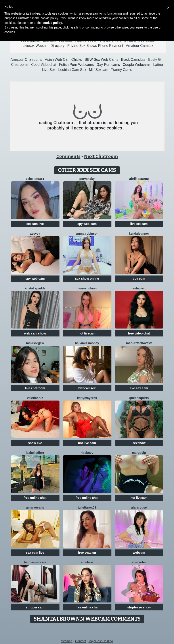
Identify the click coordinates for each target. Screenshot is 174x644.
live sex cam (139, 388)
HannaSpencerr (35, 562)
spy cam (139, 279)
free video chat (139, 333)
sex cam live (35, 553)
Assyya (35, 234)
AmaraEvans (35, 507)
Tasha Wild (139, 288)
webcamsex (87, 388)
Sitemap (67, 641)
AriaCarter (139, 562)
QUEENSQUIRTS (139, 398)
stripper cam (35, 607)
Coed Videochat (44, 65)
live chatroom (35, 388)
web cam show (35, 333)
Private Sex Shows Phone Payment (95, 46)
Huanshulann (87, 288)
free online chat (35, 498)
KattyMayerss (87, 398)
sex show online (87, 279)
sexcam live (35, 224)
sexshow (139, 443)
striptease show (139, 607)
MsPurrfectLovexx (139, 343)
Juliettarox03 (87, 507)
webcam (139, 553)
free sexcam (87, 553)
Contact (80, 641)
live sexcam (139, 224)
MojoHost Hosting (101, 641)
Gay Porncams (108, 65)
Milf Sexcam (98, 70)
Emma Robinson (87, 234)
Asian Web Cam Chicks (63, 60)
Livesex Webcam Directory (44, 46)
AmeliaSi (87, 562)
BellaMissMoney (87, 343)
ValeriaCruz (35, 398)
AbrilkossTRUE (139, 179)
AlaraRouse (139, 507)
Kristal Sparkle (35, 288)
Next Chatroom (101, 156)
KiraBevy (87, 453)
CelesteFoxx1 (35, 179)
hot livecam (87, 333)
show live (35, 443)
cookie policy (52, 23)
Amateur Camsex (140, 46)
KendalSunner (139, 234)
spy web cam (87, 224)
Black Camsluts (133, 60)
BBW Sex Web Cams (101, 60)
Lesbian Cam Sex (72, 70)
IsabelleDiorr (35, 453)
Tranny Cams (121, 70)
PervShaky (87, 179)
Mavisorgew (35, 343)
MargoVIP (139, 453)
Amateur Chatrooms (26, 60)
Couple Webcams (137, 65)
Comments (68, 156)
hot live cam (87, 443)
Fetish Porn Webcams (76, 65)
